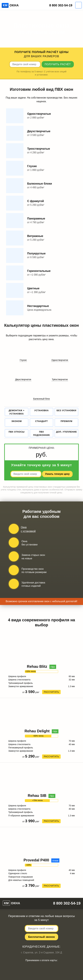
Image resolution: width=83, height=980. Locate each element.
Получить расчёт (58, 64)
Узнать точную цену (57, 474)
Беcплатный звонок (42, 937)
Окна (10, 5)
